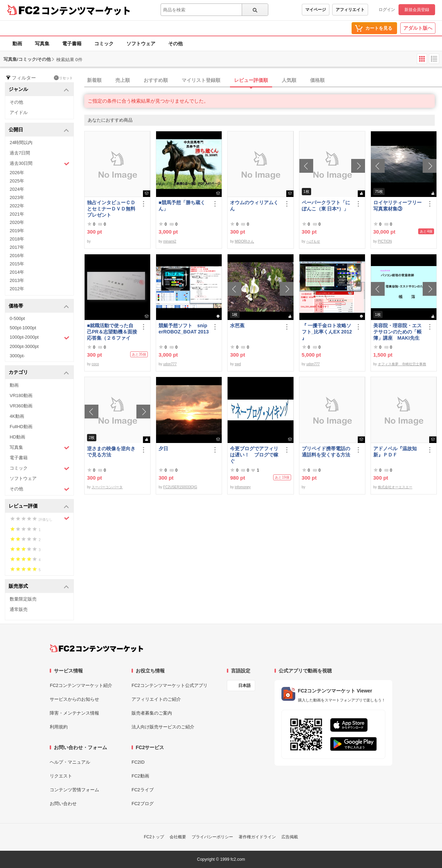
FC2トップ (154, 837)
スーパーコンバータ (107, 487)
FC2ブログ (143, 804)
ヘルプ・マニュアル (70, 762)
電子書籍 (72, 44)
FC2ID (138, 762)
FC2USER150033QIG (180, 487)
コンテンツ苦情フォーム (74, 790)
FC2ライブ (143, 790)
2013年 (17, 280)
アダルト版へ (418, 28)
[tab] (263, 81)
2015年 (17, 264)
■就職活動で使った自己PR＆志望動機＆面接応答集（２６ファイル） (112, 332)
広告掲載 (290, 837)
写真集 (42, 44)
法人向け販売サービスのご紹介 (163, 727)
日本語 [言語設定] (244, 686)
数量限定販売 (23, 599)
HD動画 (17, 437)
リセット (63, 78)
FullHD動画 (21, 427)
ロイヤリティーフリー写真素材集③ (397, 206)
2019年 (17, 231)
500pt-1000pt (23, 328)
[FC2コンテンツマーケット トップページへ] (97, 648)
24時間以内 (21, 143)
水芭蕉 (237, 325)
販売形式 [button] (39, 587)
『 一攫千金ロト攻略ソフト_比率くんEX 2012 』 (327, 332)
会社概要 (178, 837)
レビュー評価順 (251, 80)
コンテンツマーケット (86, 10)
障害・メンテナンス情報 (74, 713)
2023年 (17, 197)
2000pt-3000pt (24, 346)
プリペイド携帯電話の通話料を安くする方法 (326, 452)
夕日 (163, 449)
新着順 (94, 80)
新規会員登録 (417, 10)
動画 (17, 44)
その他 (175, 44)
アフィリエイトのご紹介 (156, 699)
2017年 (17, 247)
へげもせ (313, 241)
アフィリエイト (350, 10)
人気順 (289, 80)
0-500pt (17, 318)
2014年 (17, 272)
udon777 (170, 364)
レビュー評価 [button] (39, 506)
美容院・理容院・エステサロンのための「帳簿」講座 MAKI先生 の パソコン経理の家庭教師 (397, 332)
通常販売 (19, 609)
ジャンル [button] (39, 90)
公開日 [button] (39, 130)
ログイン (387, 10)
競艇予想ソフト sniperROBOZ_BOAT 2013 (184, 329)
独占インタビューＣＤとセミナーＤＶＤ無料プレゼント (111, 209)
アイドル (19, 112)
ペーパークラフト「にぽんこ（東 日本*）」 (326, 206)
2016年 (17, 256)
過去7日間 (20, 153)
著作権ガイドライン (257, 837)
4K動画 (17, 416)
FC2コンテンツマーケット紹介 (81, 685)
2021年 (17, 214)
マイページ (316, 10)
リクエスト (61, 776)
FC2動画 (140, 776)
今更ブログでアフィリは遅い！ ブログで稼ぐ (254, 455)
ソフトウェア (141, 44)
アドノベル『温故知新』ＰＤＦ (395, 452)
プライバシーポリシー (212, 837)
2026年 (17, 173)
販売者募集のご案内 (152, 713)
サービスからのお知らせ (74, 699)
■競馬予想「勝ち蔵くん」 (182, 206)
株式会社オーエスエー (395, 487)
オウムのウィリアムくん (254, 206)
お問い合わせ (63, 804)
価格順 (317, 80)
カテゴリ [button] (39, 373)
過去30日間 (40, 164)
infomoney (243, 487)
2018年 (17, 239)
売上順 (123, 80)
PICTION (385, 241)
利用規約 (59, 727)
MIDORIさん (244, 241)
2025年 (17, 181)
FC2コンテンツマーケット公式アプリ (170, 685)
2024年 (17, 189)
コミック (104, 44)
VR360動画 (21, 406)
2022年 (17, 206)
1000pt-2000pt (40, 338)
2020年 (17, 222)
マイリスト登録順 (201, 80)
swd (238, 364)
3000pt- (17, 356)
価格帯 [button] (39, 306)
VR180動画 (21, 395)
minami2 (170, 241)
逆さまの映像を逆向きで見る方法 (111, 452)
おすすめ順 (156, 80)
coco (95, 364)
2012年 (17, 289)
